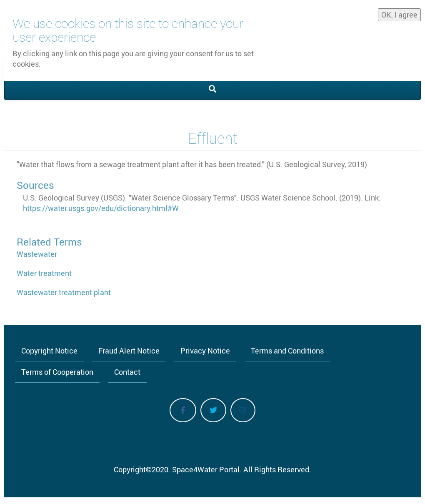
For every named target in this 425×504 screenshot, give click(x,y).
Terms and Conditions (287, 351)
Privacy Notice (205, 351)
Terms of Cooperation (57, 372)
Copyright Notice (49, 351)
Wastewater (37, 254)
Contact (127, 372)
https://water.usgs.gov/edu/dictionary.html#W (101, 208)
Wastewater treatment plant (64, 292)
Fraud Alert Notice (129, 351)
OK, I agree (399, 12)
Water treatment (44, 273)
